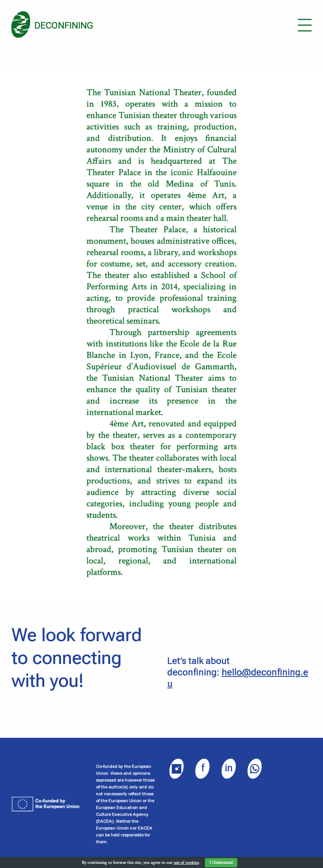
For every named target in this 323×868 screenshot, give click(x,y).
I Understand (221, 862)
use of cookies (186, 862)
